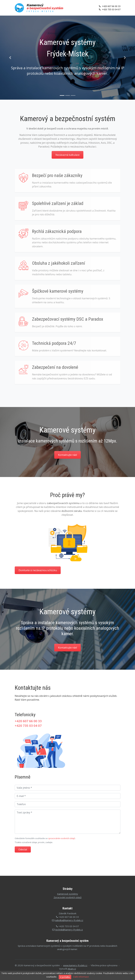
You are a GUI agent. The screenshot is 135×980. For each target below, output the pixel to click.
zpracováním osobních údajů (62, 838)
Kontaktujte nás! (67, 455)
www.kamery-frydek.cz (75, 965)
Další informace (81, 977)
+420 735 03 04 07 (109, 9)
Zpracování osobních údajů (68, 897)
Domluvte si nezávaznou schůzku (38, 570)
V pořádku (65, 977)
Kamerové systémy (68, 894)
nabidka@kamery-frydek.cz (69, 920)
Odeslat (23, 849)
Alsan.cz (72, 969)
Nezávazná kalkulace (67, 155)
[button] (10, 58)
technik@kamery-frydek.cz (69, 930)
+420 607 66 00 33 (109, 6)
